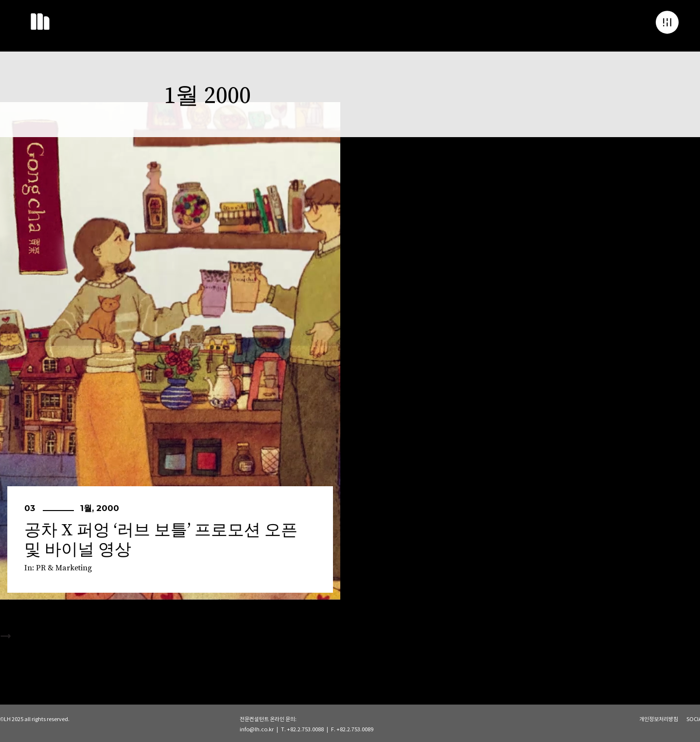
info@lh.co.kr (257, 729)
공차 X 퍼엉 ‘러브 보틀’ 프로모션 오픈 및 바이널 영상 (161, 540)
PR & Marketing (64, 568)
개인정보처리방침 (659, 719)
